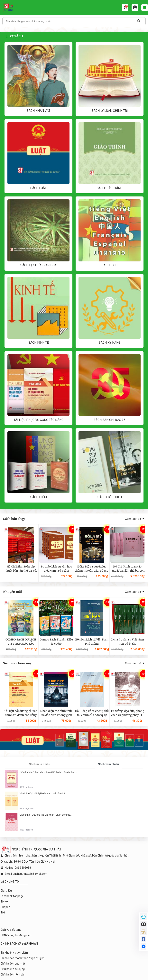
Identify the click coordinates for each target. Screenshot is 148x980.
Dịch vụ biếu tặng (11, 930)
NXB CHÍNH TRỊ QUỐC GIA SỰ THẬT (31, 849)
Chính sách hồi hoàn (13, 975)
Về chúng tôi (10, 882)
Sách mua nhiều (40, 764)
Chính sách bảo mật (13, 964)
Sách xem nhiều (109, 764)
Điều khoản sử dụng (13, 969)
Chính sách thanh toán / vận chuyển (23, 958)
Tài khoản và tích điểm (14, 953)
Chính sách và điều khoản (19, 944)
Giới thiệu (6, 891)
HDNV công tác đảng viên (16, 935)
